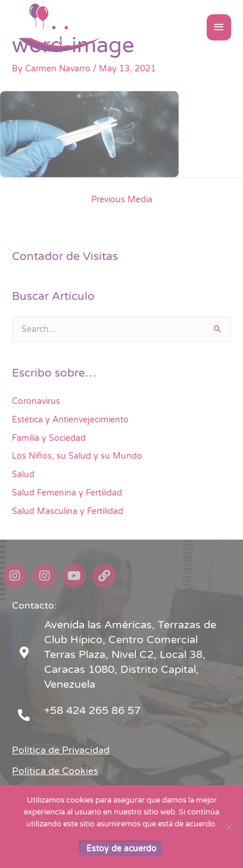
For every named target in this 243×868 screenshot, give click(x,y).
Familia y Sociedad (49, 438)
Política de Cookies (55, 771)
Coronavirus (36, 401)
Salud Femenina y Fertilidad (67, 493)
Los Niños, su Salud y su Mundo (77, 456)
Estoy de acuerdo (121, 849)
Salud (23, 474)
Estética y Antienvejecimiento (70, 420)
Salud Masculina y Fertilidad (68, 511)
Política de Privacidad (61, 750)
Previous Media (122, 200)
